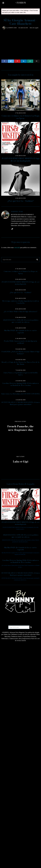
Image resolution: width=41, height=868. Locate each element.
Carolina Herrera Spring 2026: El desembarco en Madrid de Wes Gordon (21, 384)
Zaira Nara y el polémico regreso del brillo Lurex (21, 374)
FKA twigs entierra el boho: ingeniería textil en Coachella (20, 302)
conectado (17, 248)
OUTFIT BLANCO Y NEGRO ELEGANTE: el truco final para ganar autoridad (21, 403)
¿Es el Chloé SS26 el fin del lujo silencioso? (20, 312)
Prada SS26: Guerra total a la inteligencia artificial (20, 342)
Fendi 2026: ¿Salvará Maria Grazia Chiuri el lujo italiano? (21, 353)
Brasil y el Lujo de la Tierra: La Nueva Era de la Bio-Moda (20, 363)
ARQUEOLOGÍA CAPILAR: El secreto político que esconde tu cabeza (21, 321)
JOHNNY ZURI (12, 28)
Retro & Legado (34, 28)
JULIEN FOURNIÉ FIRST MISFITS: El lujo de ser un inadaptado (21, 160)
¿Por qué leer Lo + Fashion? (21, 201)
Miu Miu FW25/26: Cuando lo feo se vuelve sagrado (20, 331)
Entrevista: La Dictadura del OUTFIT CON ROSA (20, 394)
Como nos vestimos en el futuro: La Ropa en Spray (20, 117)
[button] (37, 260)
